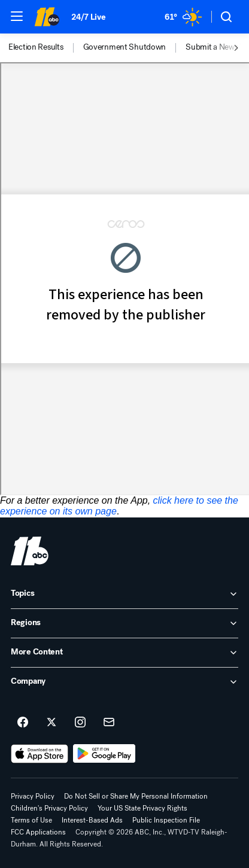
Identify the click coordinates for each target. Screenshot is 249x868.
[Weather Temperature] (183, 17)
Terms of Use (31, 820)
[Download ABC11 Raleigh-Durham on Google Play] (104, 754)
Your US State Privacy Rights (142, 808)
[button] (17, 16)
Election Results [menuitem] (36, 47)
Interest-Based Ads (92, 820)
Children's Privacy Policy (49, 808)
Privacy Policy (33, 796)
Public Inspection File (166, 820)
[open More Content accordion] (124, 653)
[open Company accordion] (124, 682)
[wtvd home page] (30, 551)
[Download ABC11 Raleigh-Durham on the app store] (40, 754)
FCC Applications (38, 832)
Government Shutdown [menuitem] (125, 47)
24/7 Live (88, 17)
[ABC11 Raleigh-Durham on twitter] (51, 723)
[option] (46, 48)
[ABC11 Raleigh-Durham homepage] (47, 17)
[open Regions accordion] (124, 623)
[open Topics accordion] (124, 594)
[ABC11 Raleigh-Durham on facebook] (23, 723)
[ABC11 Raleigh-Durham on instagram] (80, 723)
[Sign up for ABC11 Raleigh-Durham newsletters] (109, 723)
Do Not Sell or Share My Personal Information (136, 796)
